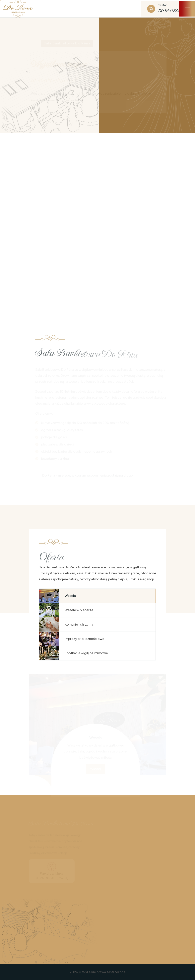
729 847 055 (169, 10)
